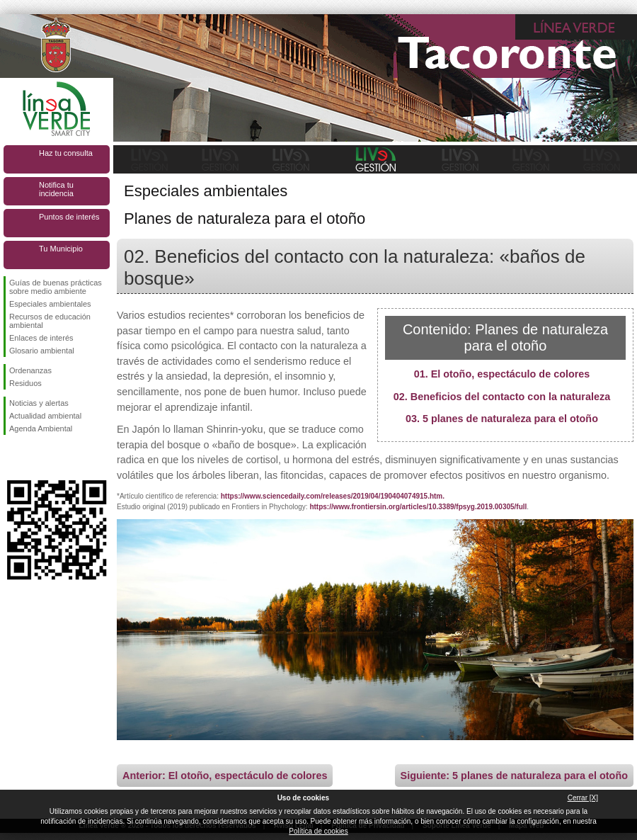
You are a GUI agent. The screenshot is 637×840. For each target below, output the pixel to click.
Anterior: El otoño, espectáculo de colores (225, 776)
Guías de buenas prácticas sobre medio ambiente (56, 287)
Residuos (25, 383)
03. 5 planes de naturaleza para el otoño (502, 419)
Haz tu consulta (66, 153)
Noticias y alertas (39, 403)
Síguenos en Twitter (35, 458)
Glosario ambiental (42, 351)
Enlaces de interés (41, 338)
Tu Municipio (61, 249)
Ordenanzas (30, 370)
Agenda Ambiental (41, 428)
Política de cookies (318, 831)
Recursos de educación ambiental (50, 321)
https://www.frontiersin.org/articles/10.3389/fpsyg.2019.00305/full (418, 507)
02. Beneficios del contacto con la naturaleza (502, 397)
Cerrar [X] (583, 798)
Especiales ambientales (50, 304)
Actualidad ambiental (45, 416)
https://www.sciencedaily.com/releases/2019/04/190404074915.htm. (333, 496)
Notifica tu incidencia (56, 189)
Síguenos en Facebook (12, 458)
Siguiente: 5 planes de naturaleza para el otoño (514, 776)
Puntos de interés (69, 217)
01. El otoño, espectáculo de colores (502, 374)
